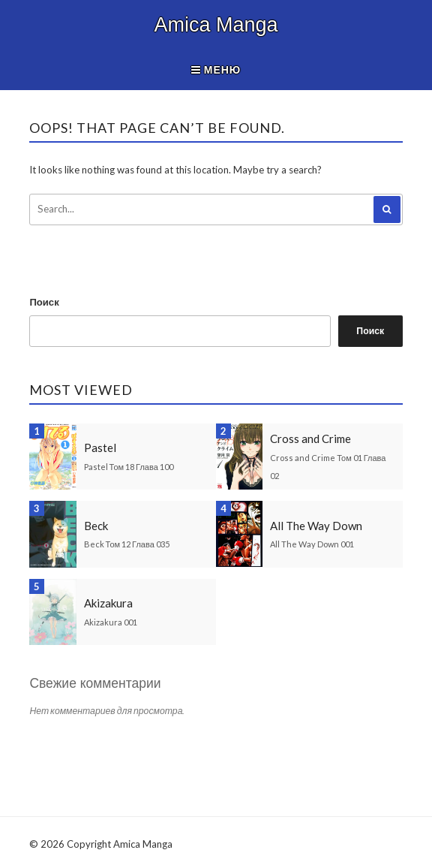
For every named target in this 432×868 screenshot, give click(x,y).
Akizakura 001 (111, 622)
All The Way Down (316, 526)
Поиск (44, 302)
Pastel (100, 448)
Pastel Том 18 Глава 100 (129, 467)
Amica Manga (216, 25)
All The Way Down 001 (312, 544)
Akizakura (108, 603)
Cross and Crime (310, 439)
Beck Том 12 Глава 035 (127, 544)
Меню (216, 69)
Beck (96, 526)
